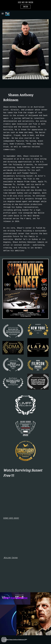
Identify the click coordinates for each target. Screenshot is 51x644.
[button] (3, 13)
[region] (25, 5)
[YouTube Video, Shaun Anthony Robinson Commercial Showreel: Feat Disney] (25, 617)
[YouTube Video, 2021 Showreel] (25, 535)
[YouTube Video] (25, 497)
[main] (25, 97)
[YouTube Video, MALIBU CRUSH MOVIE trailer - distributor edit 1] (25, 575)
